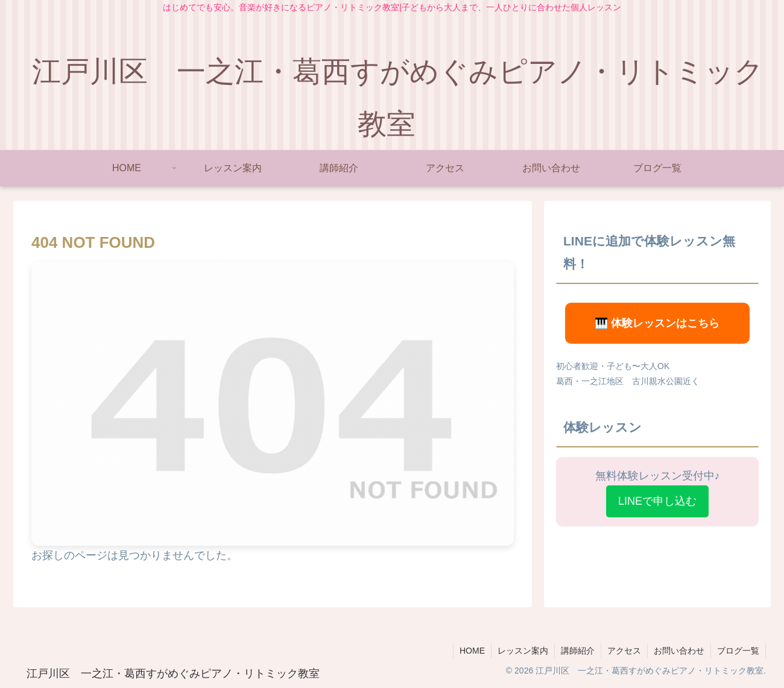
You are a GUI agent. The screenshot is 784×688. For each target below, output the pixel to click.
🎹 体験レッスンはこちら (657, 323)
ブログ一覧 (738, 651)
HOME (472, 651)
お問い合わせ (679, 651)
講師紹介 (578, 651)
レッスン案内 (523, 651)
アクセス (624, 651)
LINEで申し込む (657, 501)
